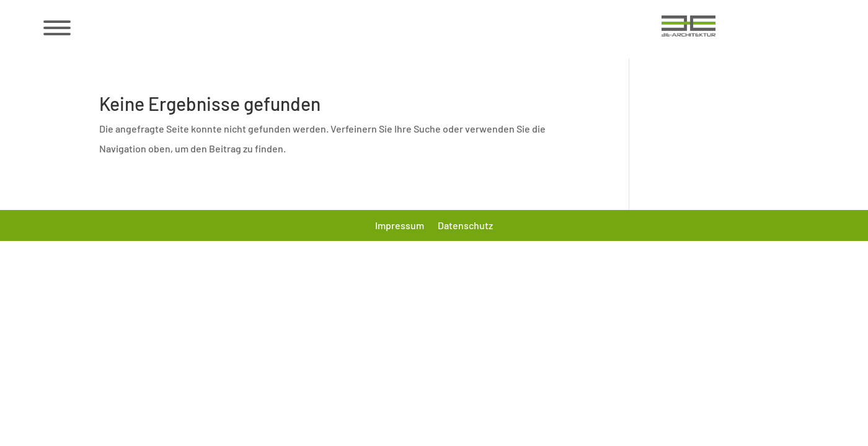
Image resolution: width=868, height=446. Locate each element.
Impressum (400, 226)
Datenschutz (465, 226)
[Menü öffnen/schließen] (56, 28)
